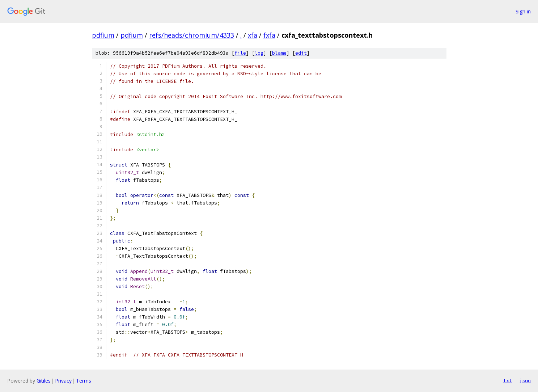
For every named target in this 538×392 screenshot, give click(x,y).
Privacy (63, 381)
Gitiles (44, 381)
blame (279, 53)
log (259, 53)
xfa (253, 35)
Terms (84, 381)
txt (508, 380)
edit (301, 53)
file (240, 53)
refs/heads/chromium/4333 (192, 35)
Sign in (523, 11)
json (525, 380)
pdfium (103, 35)
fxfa (269, 35)
